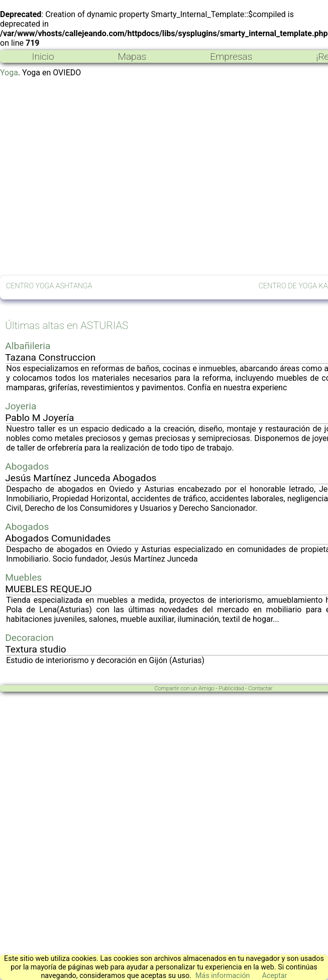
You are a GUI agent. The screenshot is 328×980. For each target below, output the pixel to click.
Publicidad (231, 688)
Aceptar (275, 976)
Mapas (132, 57)
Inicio (43, 57)
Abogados (27, 466)
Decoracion (29, 638)
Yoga (9, 73)
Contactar (260, 688)
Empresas (231, 57)
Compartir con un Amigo (185, 688)
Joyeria (21, 406)
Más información (223, 976)
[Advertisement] (94, 177)
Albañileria (28, 346)
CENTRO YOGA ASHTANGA (49, 286)
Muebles (23, 577)
